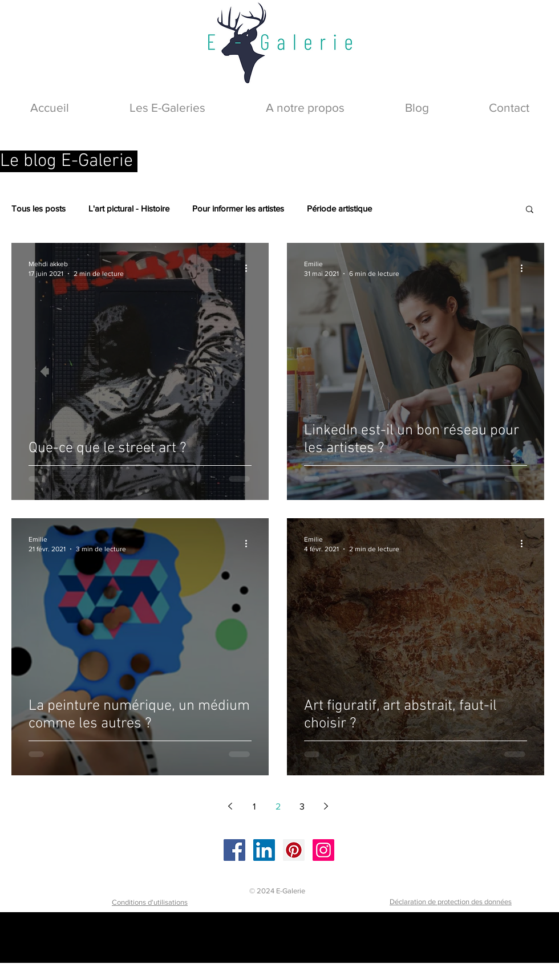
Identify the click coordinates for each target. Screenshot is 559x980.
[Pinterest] (294, 850)
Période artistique (339, 208)
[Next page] (326, 806)
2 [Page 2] (278, 806)
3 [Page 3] (302, 806)
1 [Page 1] (254, 806)
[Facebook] (234, 850)
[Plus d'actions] (250, 268)
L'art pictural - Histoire (129, 208)
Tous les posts (39, 208)
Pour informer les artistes (238, 208)
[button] (530, 210)
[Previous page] (230, 806)
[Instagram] (323, 850)
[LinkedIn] (264, 850)
